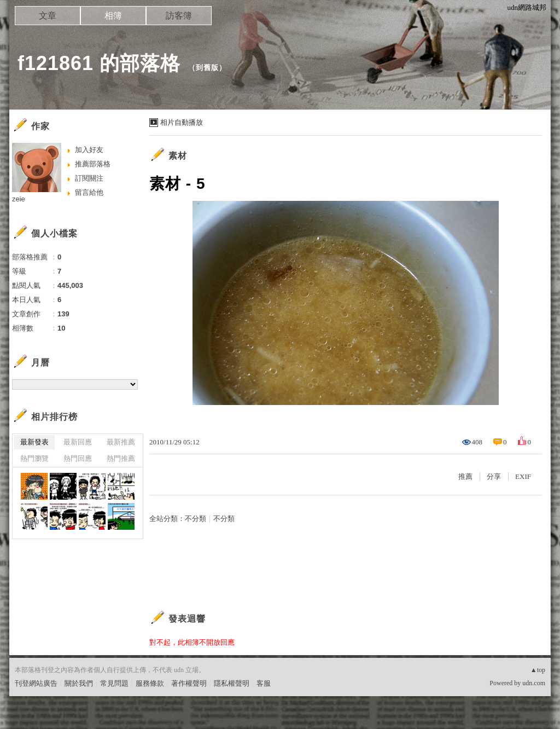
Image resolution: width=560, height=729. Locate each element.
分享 (494, 476)
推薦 (465, 476)
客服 (264, 683)
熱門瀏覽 (34, 458)
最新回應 (78, 442)
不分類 (196, 519)
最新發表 (34, 442)
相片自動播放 (182, 122)
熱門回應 (78, 458)
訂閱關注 (89, 178)
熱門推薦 (121, 458)
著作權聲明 (189, 683)
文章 (48, 16)
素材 (178, 156)
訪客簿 (179, 16)
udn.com (534, 683)
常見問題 (114, 683)
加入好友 (89, 150)
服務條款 (150, 683)
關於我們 (79, 683)
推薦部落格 (93, 164)
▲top (538, 670)
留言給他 (89, 192)
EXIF (523, 476)
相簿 (113, 16)
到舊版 (207, 68)
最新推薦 (121, 442)
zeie (19, 199)
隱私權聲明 (232, 683)
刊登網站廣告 (36, 683)
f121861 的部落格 (99, 63)
